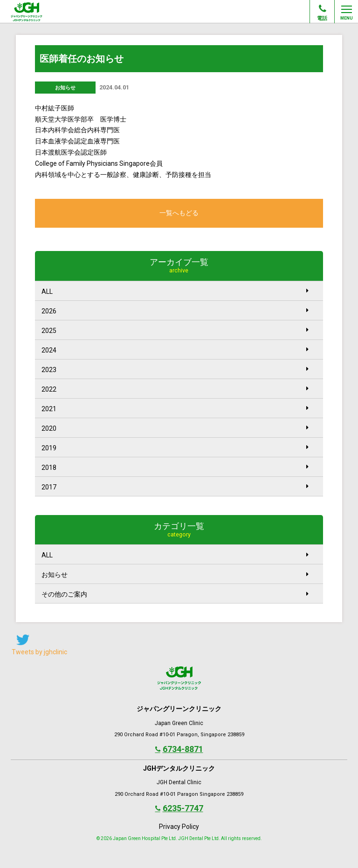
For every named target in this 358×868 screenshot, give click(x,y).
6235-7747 (179, 808)
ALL (175, 291)
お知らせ (175, 575)
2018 (175, 467)
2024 (175, 350)
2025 (175, 330)
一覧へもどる (179, 213)
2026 (175, 311)
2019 (175, 448)
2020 (175, 428)
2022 (175, 389)
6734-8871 (179, 749)
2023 (175, 370)
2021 (175, 409)
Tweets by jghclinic (39, 652)
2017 (175, 487)
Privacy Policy (179, 827)
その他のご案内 (175, 594)
